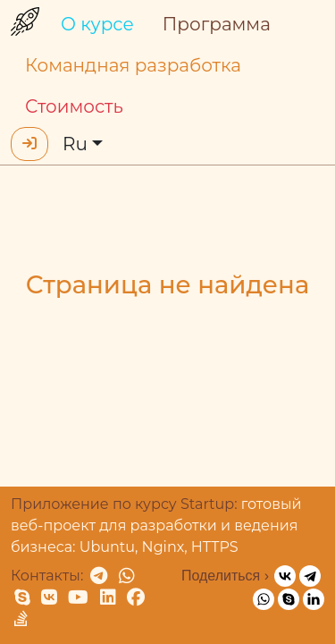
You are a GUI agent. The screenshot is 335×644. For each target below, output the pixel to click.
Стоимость (74, 106)
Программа (217, 24)
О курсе (97, 24)
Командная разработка (133, 65)
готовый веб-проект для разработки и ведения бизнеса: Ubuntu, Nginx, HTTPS (156, 525)
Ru (75, 144)
